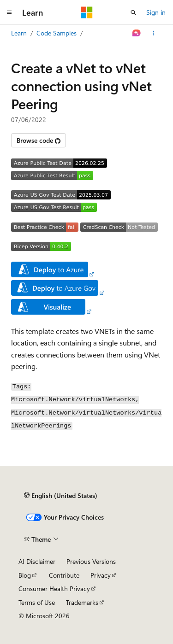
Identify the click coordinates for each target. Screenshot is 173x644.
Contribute (64, 575)
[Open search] (133, 12)
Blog (25, 575)
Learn (19, 33)
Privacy (101, 575)
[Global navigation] (9, 12)
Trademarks (82, 602)
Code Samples (57, 33)
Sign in (156, 12)
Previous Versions (91, 561)
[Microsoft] (87, 12)
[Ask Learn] (137, 33)
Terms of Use (37, 602)
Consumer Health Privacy (54, 588)
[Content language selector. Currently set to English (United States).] (61, 496)
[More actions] (154, 33)
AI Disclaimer (37, 561)
